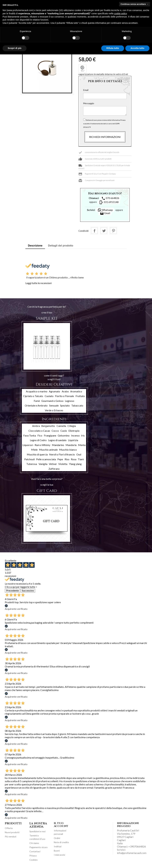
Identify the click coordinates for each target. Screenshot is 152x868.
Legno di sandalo (57, 440)
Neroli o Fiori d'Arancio (62, 454)
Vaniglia (43, 464)
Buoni (57, 851)
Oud (79, 454)
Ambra (36, 426)
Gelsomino (64, 435)
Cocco (55, 431)
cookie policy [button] (120, 13)
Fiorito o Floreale (64, 396)
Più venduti (11, 836)
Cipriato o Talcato (33, 396)
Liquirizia (73, 440)
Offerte (9, 828)
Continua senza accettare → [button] (135, 4)
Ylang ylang (75, 464)
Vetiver (53, 464)
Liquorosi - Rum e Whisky (36, 445)
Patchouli (29, 459)
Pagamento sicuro (38, 847)
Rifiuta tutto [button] (113, 48)
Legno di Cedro (38, 440)
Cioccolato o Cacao (39, 431)
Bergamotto (48, 426)
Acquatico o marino (37, 391)
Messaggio (89, 103)
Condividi (94, 231)
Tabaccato (77, 405)
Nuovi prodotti (12, 832)
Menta (82, 445)
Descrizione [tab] (35, 246)
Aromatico (76, 391)
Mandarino (58, 445)
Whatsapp (105, 210)
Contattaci (35, 851)
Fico (40, 435)
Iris (83, 435)
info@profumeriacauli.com (132, 853)
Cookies (34, 860)
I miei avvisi (59, 855)
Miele (34, 450)
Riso (67, 459)
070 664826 (110, 198)
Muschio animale (48, 450)
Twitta (104, 231)
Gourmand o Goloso (52, 401)
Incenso (75, 435)
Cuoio (64, 431)
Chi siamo (34, 843)
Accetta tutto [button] (137, 48)
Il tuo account (61, 825)
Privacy (33, 856)
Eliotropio (74, 431)
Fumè (37, 401)
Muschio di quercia (37, 454)
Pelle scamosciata (46, 459)
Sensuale (54, 405)
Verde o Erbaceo (54, 410)
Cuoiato (49, 396)
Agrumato (54, 391)
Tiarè (81, 459)
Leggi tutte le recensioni (38, 283)
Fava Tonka (30, 435)
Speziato (65, 405)
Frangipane (50, 435)
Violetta (63, 464)
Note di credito (61, 842)
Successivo (28, 590)
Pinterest (113, 231)
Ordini (57, 838)
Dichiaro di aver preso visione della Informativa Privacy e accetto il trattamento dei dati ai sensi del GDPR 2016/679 (104, 124)
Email (86, 90)
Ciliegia (72, 426)
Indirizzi (58, 846)
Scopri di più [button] (15, 48)
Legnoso (70, 401)
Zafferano (54, 469)
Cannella (61, 426)
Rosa (74, 459)
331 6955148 (109, 202)
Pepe (60, 459)
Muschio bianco (68, 450)
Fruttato (80, 396)
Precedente (12, 590)
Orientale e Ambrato (36, 405)
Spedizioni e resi (37, 831)
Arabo (65, 391)
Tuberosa (32, 464)
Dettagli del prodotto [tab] (61, 246)
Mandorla (71, 445)
